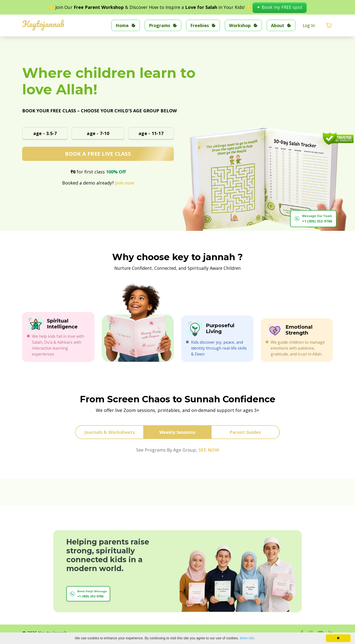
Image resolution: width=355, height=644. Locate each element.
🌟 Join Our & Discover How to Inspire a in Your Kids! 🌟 (151, 7)
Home (119, 25)
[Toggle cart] (329, 25)
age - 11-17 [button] (151, 133)
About (277, 25)
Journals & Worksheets (110, 432)
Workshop (239, 25)
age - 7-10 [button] (98, 133)
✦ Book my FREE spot (280, 7)
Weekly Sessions (177, 432)
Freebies (198, 25)
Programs (157, 25)
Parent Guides (245, 432)
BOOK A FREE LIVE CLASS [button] (98, 154)
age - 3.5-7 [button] (45, 133)
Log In (309, 25)
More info (247, 638)
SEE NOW (209, 450)
